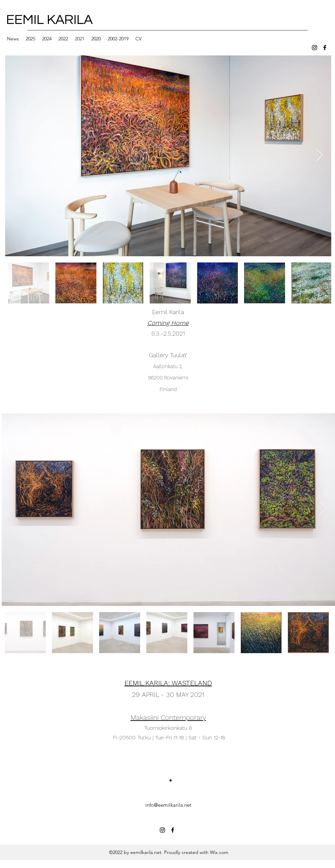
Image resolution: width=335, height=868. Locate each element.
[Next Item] (319, 156)
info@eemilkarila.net (168, 805)
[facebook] (325, 48)
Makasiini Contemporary (168, 717)
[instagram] (314, 48)
